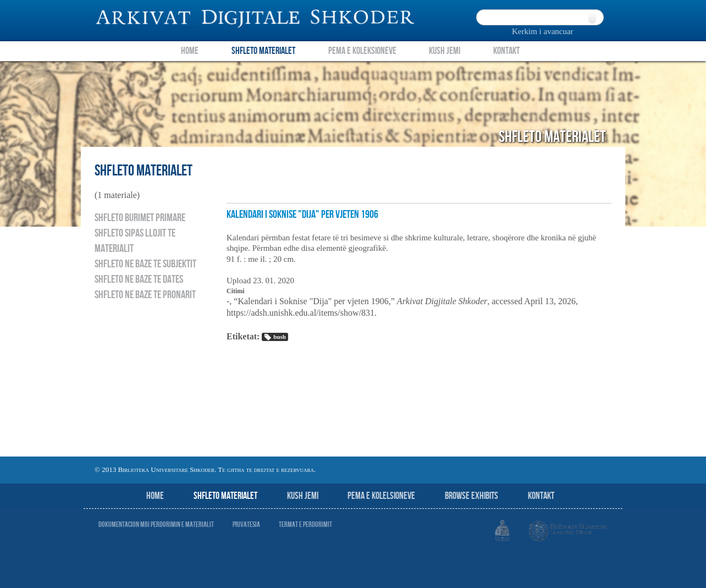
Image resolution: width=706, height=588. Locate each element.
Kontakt (506, 51)
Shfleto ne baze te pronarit (145, 295)
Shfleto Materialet (263, 51)
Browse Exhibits (471, 496)
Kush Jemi (445, 51)
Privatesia (246, 524)
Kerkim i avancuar (543, 31)
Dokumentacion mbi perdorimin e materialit (156, 524)
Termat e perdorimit (305, 524)
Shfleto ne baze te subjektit (145, 264)
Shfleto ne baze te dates (139, 279)
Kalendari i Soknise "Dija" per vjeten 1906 (302, 215)
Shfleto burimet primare (140, 218)
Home (190, 51)
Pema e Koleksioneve (362, 51)
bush (275, 337)
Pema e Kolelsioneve (381, 496)
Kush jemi (303, 496)
